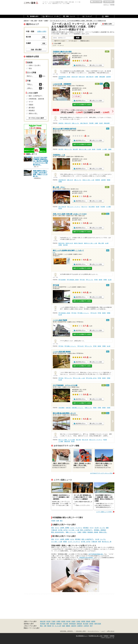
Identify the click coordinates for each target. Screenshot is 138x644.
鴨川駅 (60, 208)
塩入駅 (110, 280)
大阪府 (73, 621)
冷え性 (97, 528)
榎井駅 (101, 280)
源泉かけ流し (103, 532)
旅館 (107, 528)
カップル (102, 528)
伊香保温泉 (72, 624)
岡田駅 (109, 180)
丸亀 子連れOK (90, 77)
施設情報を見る (80, 65)
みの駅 (107, 243)
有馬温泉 (53, 624)
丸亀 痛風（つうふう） (78, 408)
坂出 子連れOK (62, 207)
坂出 (61, 521)
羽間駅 (60, 182)
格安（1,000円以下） (87, 530)
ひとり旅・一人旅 (74, 530)
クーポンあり (73, 41)
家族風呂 (32, 111)
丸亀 (58, 521)
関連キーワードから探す (32, 628)
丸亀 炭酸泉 (61, 408)
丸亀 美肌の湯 (62, 180)
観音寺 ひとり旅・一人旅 (91, 243)
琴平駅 (96, 280)
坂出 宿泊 (61, 149)
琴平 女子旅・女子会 (91, 378)
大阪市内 (74, 626)
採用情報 (112, 636)
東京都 (68, 621)
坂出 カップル (68, 149)
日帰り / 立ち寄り (35, 65)
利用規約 (106, 636)
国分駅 (73, 441)
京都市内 (80, 626)
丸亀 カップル (75, 123)
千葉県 (53, 621)
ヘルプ (103, 631)
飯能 (64, 626)
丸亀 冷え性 (82, 77)
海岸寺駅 (65, 245)
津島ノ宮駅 (101, 243)
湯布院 (91, 624)
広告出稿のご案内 (81, 631)
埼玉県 (48, 621)
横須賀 (49, 626)
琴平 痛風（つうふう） (83, 313)
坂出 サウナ (84, 207)
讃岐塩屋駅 (102, 77)
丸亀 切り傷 (74, 77)
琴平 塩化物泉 (62, 280)
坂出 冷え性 (85, 440)
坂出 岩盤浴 (92, 207)
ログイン (106, 5)
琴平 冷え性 (93, 313)
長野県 (83, 621)
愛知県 (88, 621)
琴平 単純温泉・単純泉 (73, 280)
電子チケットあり (60, 41)
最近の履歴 (109, 2)
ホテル (57, 528)
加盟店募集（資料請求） (67, 631)
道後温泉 (79, 624)
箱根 (48, 624)
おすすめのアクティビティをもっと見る (101, 473)
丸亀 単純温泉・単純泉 (64, 77)
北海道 (78, 621)
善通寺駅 (98, 180)
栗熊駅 (104, 408)
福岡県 (93, 621)
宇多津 (53, 521)
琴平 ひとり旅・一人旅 (79, 378)
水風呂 (79, 532)
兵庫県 (58, 621)
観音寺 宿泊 (61, 243)
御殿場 (68, 626)
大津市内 (86, 626)
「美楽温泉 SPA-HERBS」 (86, 558)
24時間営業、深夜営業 (36, 99)
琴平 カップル (89, 280)
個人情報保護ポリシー (82, 636)
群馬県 (63, 621)
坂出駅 (101, 123)
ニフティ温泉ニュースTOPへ (104, 512)
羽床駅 (109, 408)
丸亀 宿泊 (61, 123)
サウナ (92, 528)
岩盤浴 (84, 532)
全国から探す (42, 31)
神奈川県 (43, 621)
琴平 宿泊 (82, 280)
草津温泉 (43, 624)
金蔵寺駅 (108, 77)
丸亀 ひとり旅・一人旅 (88, 180)
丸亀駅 (96, 77)
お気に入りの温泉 (96, 2)
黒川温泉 (86, 624)
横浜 (41, 626)
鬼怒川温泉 (98, 624)
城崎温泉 (59, 624)
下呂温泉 (65, 624)
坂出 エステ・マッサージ (74, 207)
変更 (44, 37)
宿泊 (53, 528)
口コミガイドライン (93, 631)
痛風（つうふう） (71, 532)
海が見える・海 (107, 542)
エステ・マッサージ (76, 528)
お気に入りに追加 (97, 65)
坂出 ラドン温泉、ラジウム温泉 (67, 440)
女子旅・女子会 (63, 530)
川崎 (45, 626)
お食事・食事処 (65, 528)
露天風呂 (86, 528)
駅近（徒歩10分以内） (58, 532)
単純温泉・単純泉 (93, 532)
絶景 (100, 542)
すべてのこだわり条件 (36, 118)
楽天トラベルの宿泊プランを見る (82, 105)
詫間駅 (60, 245)
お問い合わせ (111, 631)
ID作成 (112, 5)
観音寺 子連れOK (78, 243)
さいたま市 (58, 626)
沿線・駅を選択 (36, 50)
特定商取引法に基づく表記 (96, 636)
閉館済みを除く (85, 41)
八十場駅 (105, 149)
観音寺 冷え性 (69, 243)
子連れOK (54, 530)
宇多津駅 (61, 78)
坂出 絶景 (75, 149)
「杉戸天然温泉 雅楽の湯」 (96, 554)
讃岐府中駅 (67, 441)
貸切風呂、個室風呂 (100, 530)
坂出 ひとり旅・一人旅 (85, 149)
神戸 (91, 626)
